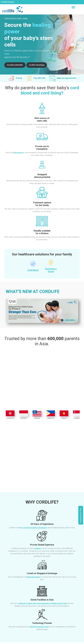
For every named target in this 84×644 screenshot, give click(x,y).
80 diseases (19, 153)
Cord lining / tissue (51, 270)
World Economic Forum (39, 627)
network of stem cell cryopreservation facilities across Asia (43, 603)
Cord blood (33, 270)
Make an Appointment (66, 78)
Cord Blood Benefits (15, 65)
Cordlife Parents (7, 2)
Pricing (19, 78)
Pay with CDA (39, 78)
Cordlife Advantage (37, 65)
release (38, 548)
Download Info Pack (81, 515)
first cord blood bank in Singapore (33, 528)
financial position (34, 577)
